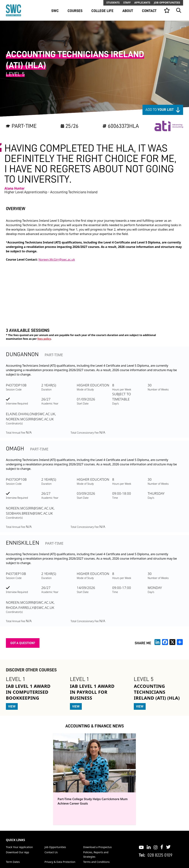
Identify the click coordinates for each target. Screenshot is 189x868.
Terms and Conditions (96, 862)
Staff (127, 2)
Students (113, 2)
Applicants (142, 2)
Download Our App (17, 852)
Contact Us (51, 852)
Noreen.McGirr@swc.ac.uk (57, 260)
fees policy (44, 339)
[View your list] (167, 10)
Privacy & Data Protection (60, 862)
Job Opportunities (167, 2)
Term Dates (13, 862)
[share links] (180, 642)
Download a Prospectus (98, 847)
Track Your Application (19, 847)
